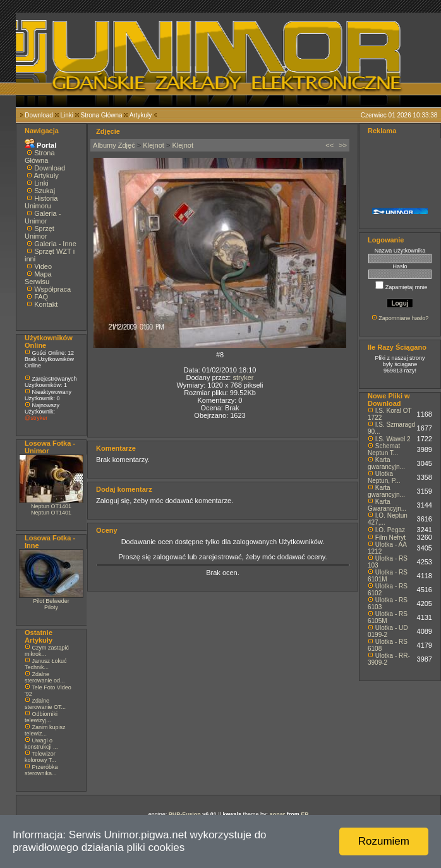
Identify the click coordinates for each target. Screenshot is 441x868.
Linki (67, 115)
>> (343, 145)
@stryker (36, 418)
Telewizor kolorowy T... (40, 757)
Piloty (51, 607)
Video (43, 266)
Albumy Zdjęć (114, 145)
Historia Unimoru (41, 202)
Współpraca (52, 289)
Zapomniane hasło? (403, 318)
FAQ (41, 297)
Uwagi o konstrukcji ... (41, 744)
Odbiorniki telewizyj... (41, 717)
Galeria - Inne (55, 244)
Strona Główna (102, 115)
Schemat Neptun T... (384, 449)
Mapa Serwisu (38, 278)
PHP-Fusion (185, 814)
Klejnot (154, 145)
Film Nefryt (390, 538)
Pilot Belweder (51, 601)
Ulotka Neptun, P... (384, 477)
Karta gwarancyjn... (386, 463)
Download (39, 115)
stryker (243, 378)
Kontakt (46, 304)
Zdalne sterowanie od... (45, 677)
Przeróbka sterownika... (41, 770)
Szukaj (45, 191)
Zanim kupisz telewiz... (45, 730)
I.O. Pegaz (390, 530)
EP (305, 814)
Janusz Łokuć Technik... (46, 664)
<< (329, 145)
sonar (278, 814)
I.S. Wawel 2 (393, 439)
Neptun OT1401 (51, 506)
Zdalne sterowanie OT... (45, 704)
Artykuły (141, 115)
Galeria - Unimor (43, 217)
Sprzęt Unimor (39, 232)
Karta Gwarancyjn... (387, 505)
